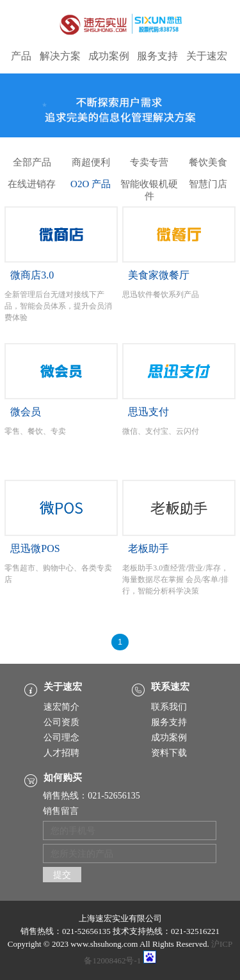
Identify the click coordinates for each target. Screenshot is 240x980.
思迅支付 (148, 412)
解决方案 (60, 56)
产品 (21, 56)
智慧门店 (208, 184)
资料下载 (169, 753)
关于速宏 (207, 56)
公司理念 (61, 738)
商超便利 (91, 162)
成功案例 (109, 56)
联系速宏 (170, 687)
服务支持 (157, 56)
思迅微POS (35, 548)
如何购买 (63, 777)
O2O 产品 (91, 184)
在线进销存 (32, 184)
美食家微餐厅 (159, 275)
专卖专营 (149, 162)
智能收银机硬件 (149, 186)
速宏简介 (61, 707)
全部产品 (32, 162)
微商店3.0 (32, 275)
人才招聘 (61, 753)
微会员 (26, 412)
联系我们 (169, 707)
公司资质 (61, 722)
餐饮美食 (208, 162)
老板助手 (148, 548)
